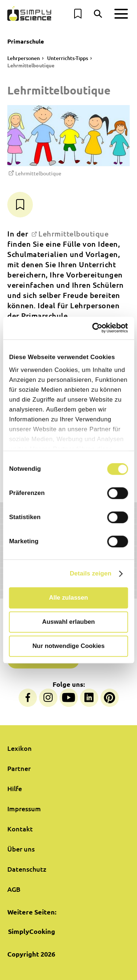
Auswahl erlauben (68, 622)
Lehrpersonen (24, 58)
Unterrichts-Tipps (68, 58)
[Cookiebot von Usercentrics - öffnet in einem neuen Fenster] (97, 328)
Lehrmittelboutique (31, 65)
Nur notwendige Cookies (69, 646)
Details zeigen (91, 573)
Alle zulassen (68, 598)
